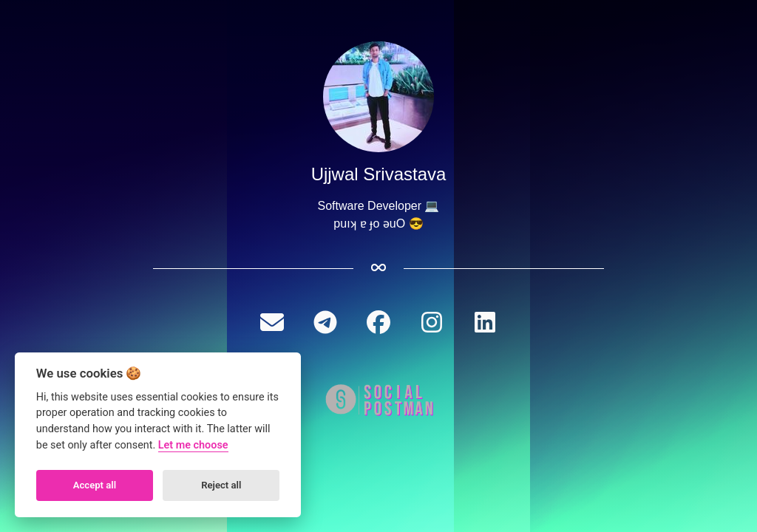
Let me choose (193, 445)
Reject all (221, 485)
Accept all (95, 485)
